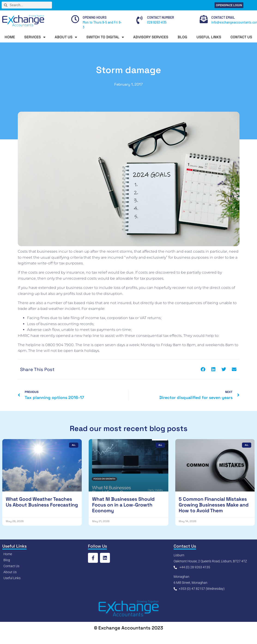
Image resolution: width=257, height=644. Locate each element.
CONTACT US (241, 37)
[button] (203, 369)
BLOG (182, 37)
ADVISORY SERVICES (151, 37)
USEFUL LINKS (209, 37)
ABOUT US (66, 37)
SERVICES (35, 37)
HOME (10, 37)
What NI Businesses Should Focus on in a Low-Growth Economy (123, 505)
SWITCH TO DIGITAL (105, 37)
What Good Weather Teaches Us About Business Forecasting (42, 502)
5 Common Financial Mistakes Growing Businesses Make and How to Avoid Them (214, 505)
